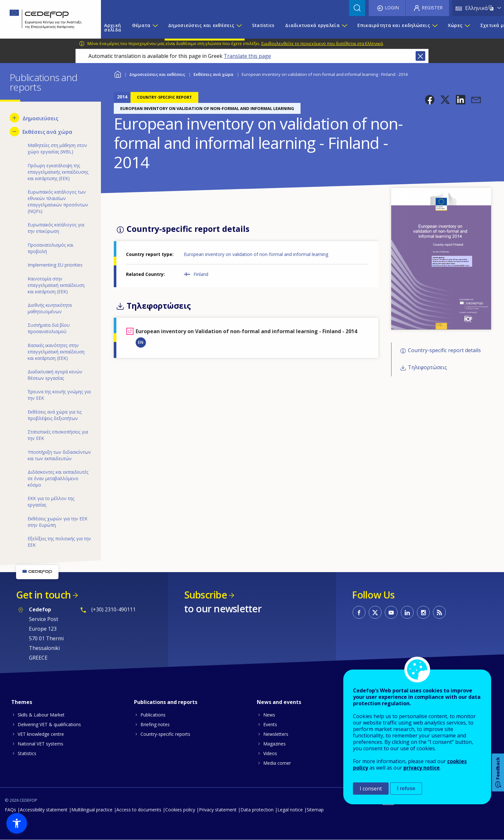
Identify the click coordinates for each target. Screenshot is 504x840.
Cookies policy (180, 810)
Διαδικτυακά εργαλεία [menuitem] (312, 25)
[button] (430, 100)
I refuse (406, 788)
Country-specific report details (444, 351)
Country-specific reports (165, 734)
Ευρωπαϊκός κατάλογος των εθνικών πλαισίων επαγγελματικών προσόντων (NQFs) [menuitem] (58, 201)
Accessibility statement (44, 810)
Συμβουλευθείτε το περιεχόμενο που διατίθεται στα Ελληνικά (322, 43)
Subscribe (206, 595)
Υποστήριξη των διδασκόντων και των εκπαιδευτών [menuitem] (59, 455)
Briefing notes (155, 724)
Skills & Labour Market (41, 715)
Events (270, 724)
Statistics (27, 753)
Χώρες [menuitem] (455, 25)
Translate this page (247, 56)
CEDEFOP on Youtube (391, 612)
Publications (153, 715)
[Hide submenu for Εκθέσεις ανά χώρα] (14, 132)
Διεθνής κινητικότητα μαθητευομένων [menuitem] (50, 308)
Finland (201, 274)
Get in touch (43, 595)
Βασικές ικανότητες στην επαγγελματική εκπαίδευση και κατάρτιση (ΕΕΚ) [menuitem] (56, 352)
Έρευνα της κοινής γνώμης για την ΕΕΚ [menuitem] (59, 395)
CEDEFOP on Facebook (359, 612)
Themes (22, 702)
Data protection (257, 810)
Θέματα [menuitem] (141, 25)
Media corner (277, 763)
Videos (270, 753)
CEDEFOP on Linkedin (407, 612)
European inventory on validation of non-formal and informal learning (256, 254)
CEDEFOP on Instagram (423, 612)
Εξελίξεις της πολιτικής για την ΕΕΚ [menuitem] (59, 542)
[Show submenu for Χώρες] (467, 28)
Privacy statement (218, 810)
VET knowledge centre (41, 734)
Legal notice (290, 810)
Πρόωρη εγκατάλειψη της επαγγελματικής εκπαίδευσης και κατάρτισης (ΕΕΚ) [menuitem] (58, 172)
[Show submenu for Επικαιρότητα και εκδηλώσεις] (435, 28)
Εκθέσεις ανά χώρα (213, 74)
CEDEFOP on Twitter (375, 612)
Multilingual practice (92, 810)
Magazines (274, 744)
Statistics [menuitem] (263, 25)
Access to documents (139, 810)
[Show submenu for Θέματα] (155, 28)
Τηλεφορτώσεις (428, 367)
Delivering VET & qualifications (49, 724)
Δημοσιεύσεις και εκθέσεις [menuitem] (201, 25)
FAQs (10, 810)
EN (141, 342)
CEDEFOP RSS (439, 612)
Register (432, 8)
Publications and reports (166, 702)
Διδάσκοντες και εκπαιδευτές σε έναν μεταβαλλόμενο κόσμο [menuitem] (58, 478)
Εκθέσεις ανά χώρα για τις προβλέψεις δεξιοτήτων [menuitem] (55, 415)
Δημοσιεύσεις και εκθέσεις (157, 74)
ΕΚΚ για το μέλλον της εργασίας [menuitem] (51, 502)
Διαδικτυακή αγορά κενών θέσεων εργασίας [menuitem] (55, 375)
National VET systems (40, 744)
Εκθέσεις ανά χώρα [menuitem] (47, 132)
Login (392, 8)
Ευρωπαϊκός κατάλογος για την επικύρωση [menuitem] (56, 228)
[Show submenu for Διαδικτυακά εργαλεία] (344, 28)
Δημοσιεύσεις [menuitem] (40, 118)
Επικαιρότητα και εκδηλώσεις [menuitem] (394, 25)
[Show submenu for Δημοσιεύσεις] (14, 118)
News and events (279, 702)
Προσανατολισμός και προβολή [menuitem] (50, 248)
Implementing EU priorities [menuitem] (55, 265)
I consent (371, 789)
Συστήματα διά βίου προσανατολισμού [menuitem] (49, 328)
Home (118, 73)
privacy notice (422, 768)
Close (420, 56)
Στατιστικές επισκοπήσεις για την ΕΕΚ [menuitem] (58, 435)
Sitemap (315, 810)
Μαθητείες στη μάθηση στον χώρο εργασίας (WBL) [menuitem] (57, 148)
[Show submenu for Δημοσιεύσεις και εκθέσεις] (239, 28)
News (269, 715)
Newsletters (276, 734)
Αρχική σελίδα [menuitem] (113, 27)
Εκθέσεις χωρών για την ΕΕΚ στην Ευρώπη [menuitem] (58, 522)
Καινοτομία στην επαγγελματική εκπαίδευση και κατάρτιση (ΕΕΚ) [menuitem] (56, 285)
